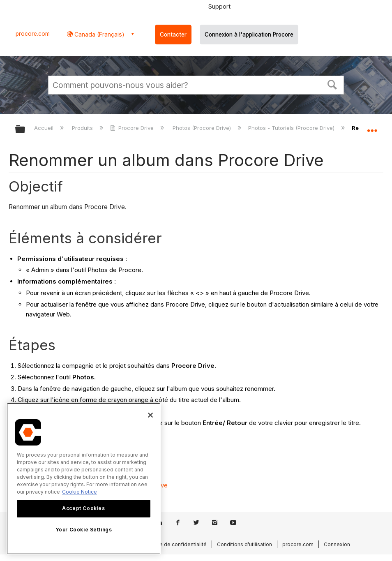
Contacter (173, 35)
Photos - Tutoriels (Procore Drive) (292, 128)
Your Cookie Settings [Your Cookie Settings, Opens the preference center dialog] (84, 530)
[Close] (150, 415)
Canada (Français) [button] (99, 34)
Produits (83, 128)
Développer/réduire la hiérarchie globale (25, 130)
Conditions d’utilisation (244, 544)
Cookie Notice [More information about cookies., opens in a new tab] (80, 492)
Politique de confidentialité (174, 544)
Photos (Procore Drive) (203, 128)
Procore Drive (133, 128)
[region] (84, 479)
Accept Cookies (83, 508)
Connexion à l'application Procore (249, 35)
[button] (332, 84)
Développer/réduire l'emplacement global (372, 127)
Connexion (337, 544)
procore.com (33, 34)
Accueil (45, 128)
